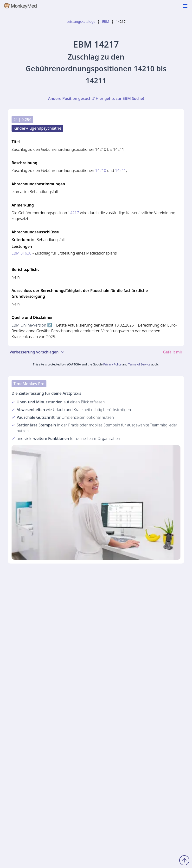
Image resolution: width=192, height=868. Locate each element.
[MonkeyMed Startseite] (20, 7)
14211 (121, 170)
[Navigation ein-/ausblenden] (185, 6)
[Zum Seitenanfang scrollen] (184, 860)
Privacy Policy (112, 364)
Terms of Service (139, 364)
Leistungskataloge (81, 21)
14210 (101, 170)
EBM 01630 (22, 253)
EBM (106, 21)
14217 (74, 213)
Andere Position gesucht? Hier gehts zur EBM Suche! (96, 98)
